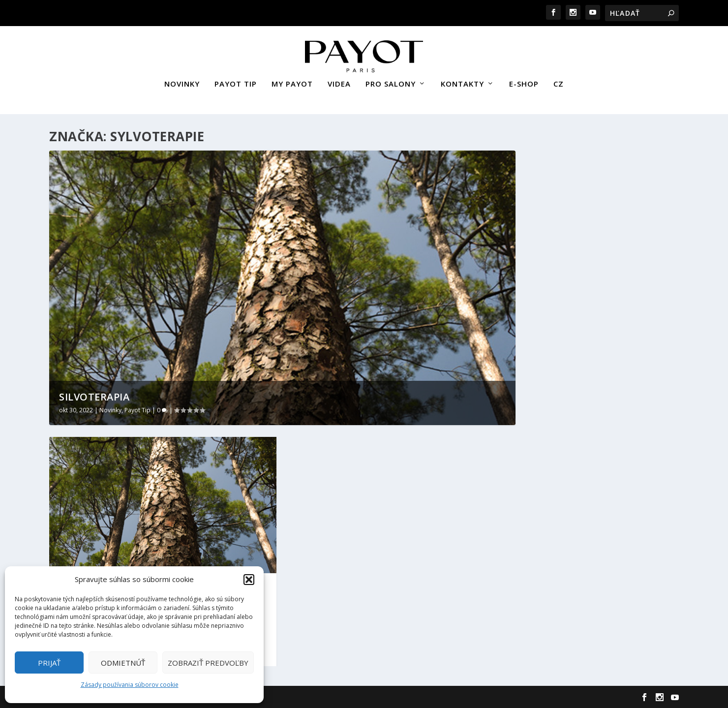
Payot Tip (137, 409)
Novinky (110, 409)
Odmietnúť (123, 663)
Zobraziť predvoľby (208, 663)
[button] (249, 580)
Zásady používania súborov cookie (130, 685)
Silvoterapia (94, 396)
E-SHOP (524, 80)
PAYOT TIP (236, 80)
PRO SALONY (391, 80)
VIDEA (339, 80)
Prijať (49, 663)
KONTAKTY (462, 80)
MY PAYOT (292, 80)
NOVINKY (182, 80)
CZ (559, 80)
